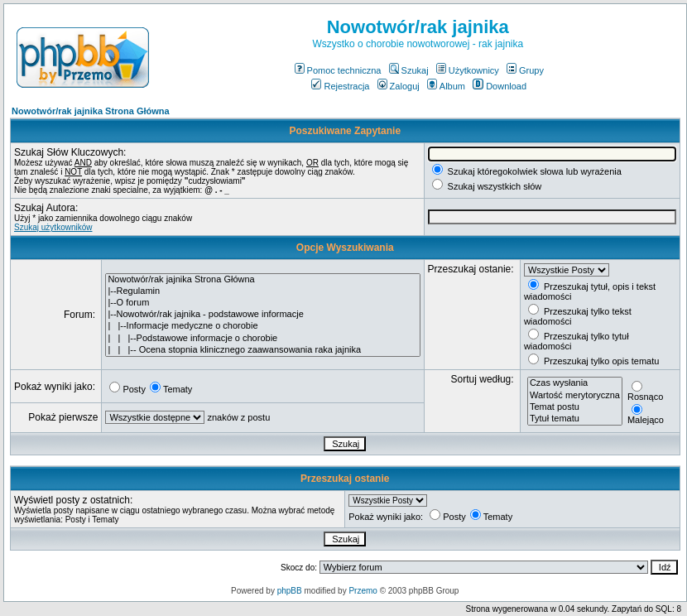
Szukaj (409, 70)
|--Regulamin (262, 291)
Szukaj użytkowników (53, 227)
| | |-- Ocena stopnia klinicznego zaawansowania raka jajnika (262, 350)
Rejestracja (340, 86)
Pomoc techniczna (338, 70)
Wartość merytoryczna (575, 396)
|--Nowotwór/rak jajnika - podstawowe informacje (262, 315)
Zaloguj (399, 86)
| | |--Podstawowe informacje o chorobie (262, 339)
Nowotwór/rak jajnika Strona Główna (91, 111)
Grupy (525, 70)
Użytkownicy (468, 70)
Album (446, 86)
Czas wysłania (575, 383)
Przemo (363, 591)
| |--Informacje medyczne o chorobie (262, 326)
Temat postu (575, 407)
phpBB (290, 591)
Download (500, 86)
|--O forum (262, 303)
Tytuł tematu (575, 419)
